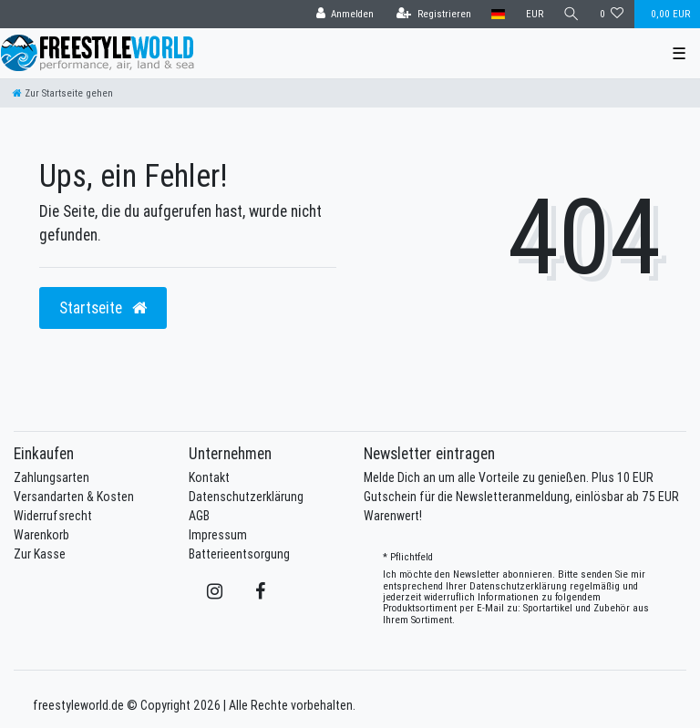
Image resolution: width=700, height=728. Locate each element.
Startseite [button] (103, 308)
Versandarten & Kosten (74, 497)
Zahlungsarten (51, 477)
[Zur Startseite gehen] (63, 93)
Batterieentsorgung (239, 554)
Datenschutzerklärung (246, 497)
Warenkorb (41, 535)
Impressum (218, 535)
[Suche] (571, 14)
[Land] (498, 14)
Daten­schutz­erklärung (518, 586)
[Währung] (534, 14)
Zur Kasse (40, 554)
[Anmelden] (345, 14)
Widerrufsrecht (53, 516)
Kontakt (209, 477)
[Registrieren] (434, 14)
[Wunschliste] (612, 14)
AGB (199, 516)
